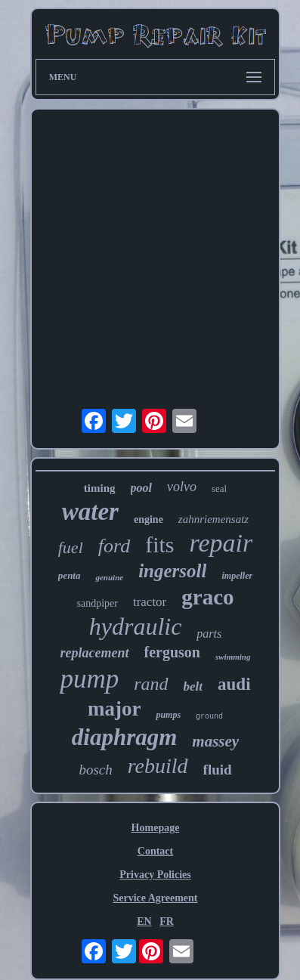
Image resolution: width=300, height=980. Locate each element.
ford (114, 546)
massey (215, 741)
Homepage (156, 828)
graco (207, 597)
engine (148, 519)
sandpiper (97, 603)
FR (167, 921)
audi (234, 684)
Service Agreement (155, 898)
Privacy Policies (155, 875)
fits (159, 544)
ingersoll (172, 571)
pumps (168, 715)
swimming (233, 657)
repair (221, 543)
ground (209, 717)
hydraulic (136, 626)
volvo (182, 487)
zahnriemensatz (213, 519)
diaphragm (125, 737)
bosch (95, 770)
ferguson (172, 652)
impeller (237, 576)
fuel (71, 547)
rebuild (158, 766)
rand (151, 684)
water (90, 512)
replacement (95, 653)
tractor (150, 602)
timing (100, 488)
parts (209, 634)
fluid (218, 770)
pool (141, 488)
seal (219, 488)
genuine (109, 577)
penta (70, 575)
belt (193, 686)
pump (89, 679)
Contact (155, 851)
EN (144, 921)
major (114, 709)
